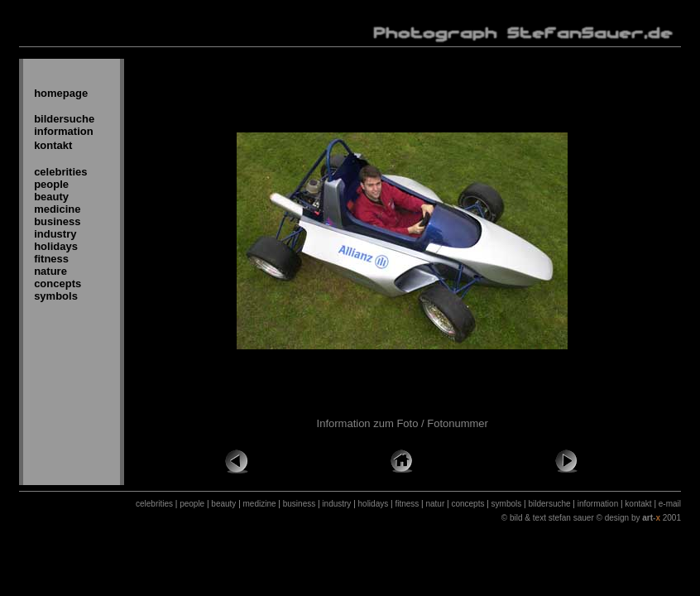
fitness (51, 259)
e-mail (670, 504)
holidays (56, 246)
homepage (61, 93)
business (57, 221)
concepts (58, 284)
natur (435, 504)
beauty (51, 197)
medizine (260, 504)
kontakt (53, 145)
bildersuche (64, 119)
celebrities (60, 172)
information (64, 131)
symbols (56, 296)
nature (50, 271)
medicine (57, 209)
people (51, 184)
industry (55, 234)
